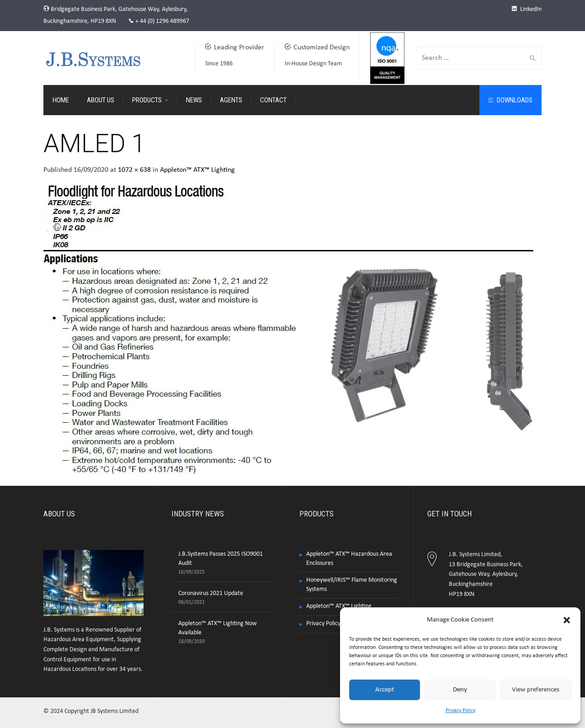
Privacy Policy (460, 711)
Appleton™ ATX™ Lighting (197, 170)
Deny (460, 690)
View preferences (536, 690)
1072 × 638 (134, 170)
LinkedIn (527, 9)
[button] (567, 620)
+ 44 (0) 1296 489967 (162, 21)
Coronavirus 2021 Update (211, 593)
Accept (385, 690)
